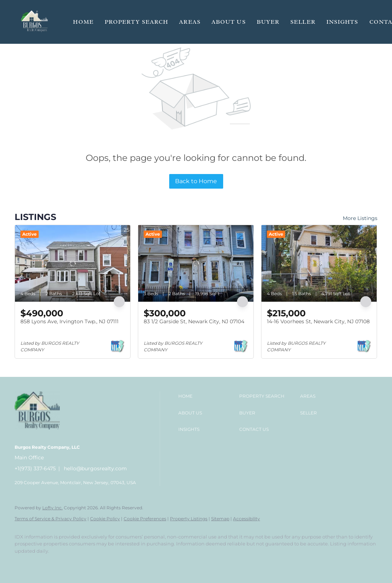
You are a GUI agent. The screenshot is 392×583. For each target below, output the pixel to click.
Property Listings (189, 519)
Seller (303, 22)
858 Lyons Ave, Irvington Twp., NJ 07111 (69, 321)
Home (83, 22)
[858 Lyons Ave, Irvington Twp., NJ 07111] (73, 263)
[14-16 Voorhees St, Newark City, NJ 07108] (319, 263)
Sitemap (220, 519)
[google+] (87, 563)
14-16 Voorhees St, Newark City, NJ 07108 (318, 321)
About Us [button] (229, 22)
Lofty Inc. (53, 508)
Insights (342, 22)
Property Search (137, 22)
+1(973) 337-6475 (35, 468)
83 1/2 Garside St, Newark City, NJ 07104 (194, 321)
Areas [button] (190, 22)
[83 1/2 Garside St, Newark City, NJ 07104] (196, 263)
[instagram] (66, 563)
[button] (35, 22)
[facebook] (23, 563)
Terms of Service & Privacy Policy (51, 519)
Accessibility (247, 519)
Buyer (268, 22)
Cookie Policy (105, 519)
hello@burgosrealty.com (95, 468)
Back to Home (196, 181)
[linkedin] (44, 563)
